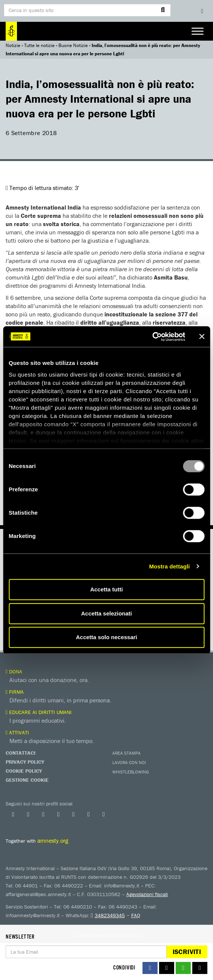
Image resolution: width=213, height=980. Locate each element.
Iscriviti (187, 952)
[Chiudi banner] (202, 337)
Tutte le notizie (39, 45)
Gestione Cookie (27, 780)
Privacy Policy (25, 762)
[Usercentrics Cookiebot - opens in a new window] (152, 337)
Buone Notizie (73, 45)
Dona (14, 672)
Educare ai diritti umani (39, 712)
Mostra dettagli (169, 566)
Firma (15, 692)
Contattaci (21, 753)
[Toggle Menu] (198, 31)
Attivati (17, 732)
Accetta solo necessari (106, 637)
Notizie (13, 45)
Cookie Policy (24, 771)
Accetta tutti (106, 589)
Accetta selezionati (106, 613)
